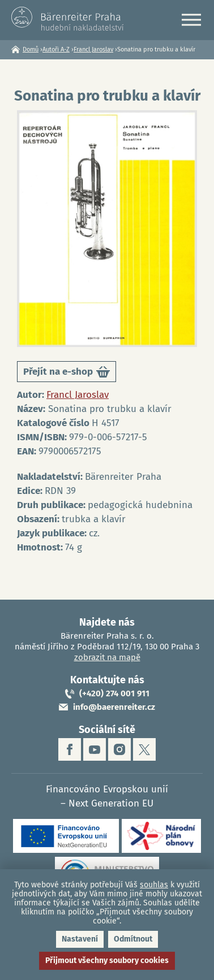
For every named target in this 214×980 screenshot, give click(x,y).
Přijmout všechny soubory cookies (107, 961)
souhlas (154, 885)
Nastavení (80, 939)
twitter (144, 749)
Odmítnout (133, 939)
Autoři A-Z (56, 49)
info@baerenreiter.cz (114, 707)
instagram (119, 749)
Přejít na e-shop (67, 374)
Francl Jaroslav (93, 49)
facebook (70, 749)
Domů (31, 49)
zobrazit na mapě (107, 657)
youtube (95, 749)
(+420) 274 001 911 (114, 693)
